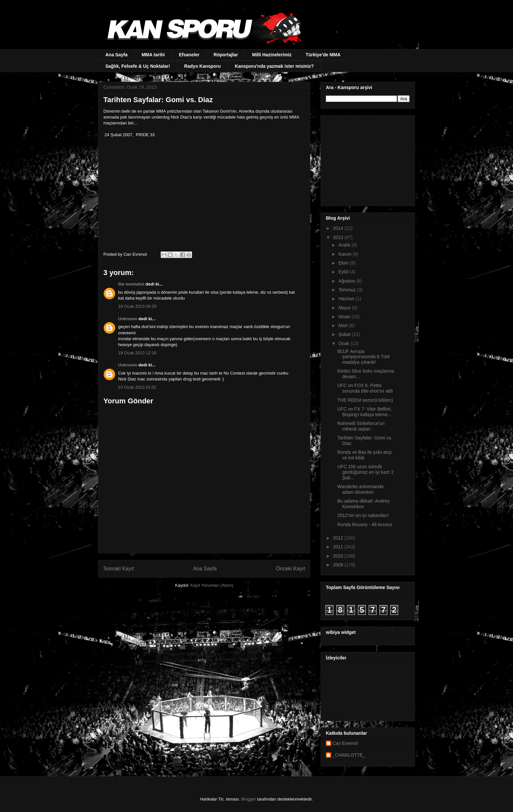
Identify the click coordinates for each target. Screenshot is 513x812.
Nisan (345, 317)
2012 (339, 538)
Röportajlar (226, 55)
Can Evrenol (345, 743)
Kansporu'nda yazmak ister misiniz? (274, 66)
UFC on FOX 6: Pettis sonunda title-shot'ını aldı (365, 388)
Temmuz (348, 290)
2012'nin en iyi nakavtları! (363, 515)
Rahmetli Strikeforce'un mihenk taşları (361, 426)
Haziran (347, 299)
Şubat (345, 334)
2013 (339, 237)
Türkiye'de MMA (323, 55)
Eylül (344, 272)
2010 (339, 556)
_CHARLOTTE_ (349, 755)
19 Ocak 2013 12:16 (137, 353)
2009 (339, 565)
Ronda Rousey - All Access (365, 525)
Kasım (345, 254)
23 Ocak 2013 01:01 (137, 387)
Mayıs (345, 308)
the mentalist (131, 284)
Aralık (345, 245)
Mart (344, 325)
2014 (339, 228)
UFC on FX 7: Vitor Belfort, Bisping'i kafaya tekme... (364, 412)
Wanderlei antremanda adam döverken (360, 489)
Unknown (128, 319)
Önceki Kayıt (291, 569)
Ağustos (347, 281)
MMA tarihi (153, 55)
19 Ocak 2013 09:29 (137, 306)
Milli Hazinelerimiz (272, 55)
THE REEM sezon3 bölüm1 (365, 400)
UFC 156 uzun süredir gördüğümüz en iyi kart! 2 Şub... (365, 472)
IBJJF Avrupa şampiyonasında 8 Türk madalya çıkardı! (363, 357)
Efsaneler (189, 55)
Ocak (344, 343)
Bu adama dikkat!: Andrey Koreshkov (363, 504)
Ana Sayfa (116, 55)
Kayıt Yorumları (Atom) (212, 585)
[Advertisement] (367, 159)
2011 (339, 547)
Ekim (344, 263)
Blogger (248, 799)
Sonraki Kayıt (119, 569)
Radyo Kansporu (203, 66)
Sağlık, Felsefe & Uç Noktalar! (138, 66)
